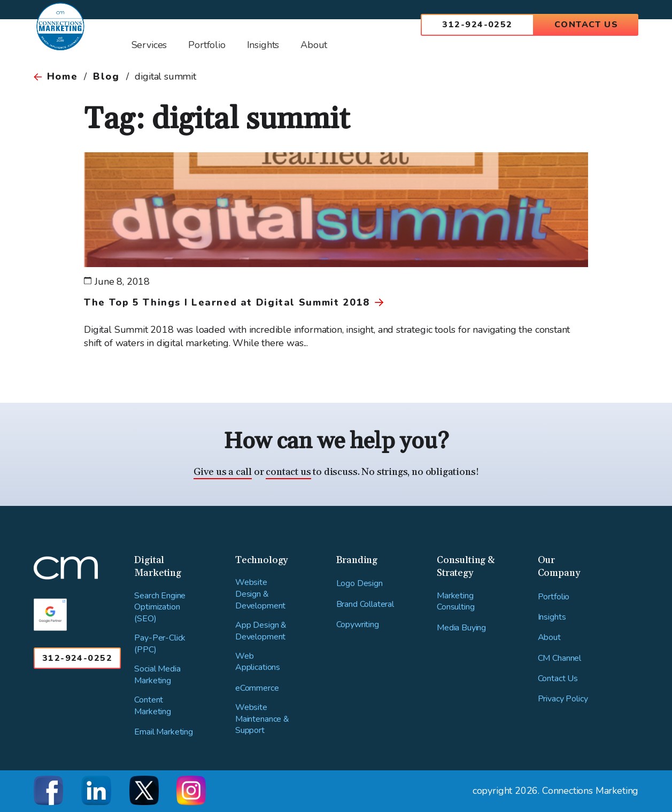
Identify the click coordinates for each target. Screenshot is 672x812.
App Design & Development (261, 631)
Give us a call (223, 472)
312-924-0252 (477, 25)
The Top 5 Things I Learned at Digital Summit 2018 (227, 302)
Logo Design (360, 584)
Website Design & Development (260, 594)
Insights (552, 617)
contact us (288, 472)
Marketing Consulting (455, 602)
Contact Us (586, 25)
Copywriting (358, 625)
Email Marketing (164, 732)
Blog (106, 76)
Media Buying (461, 628)
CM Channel (559, 658)
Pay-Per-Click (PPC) (160, 644)
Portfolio (554, 597)
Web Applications (258, 662)
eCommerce (257, 688)
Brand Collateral (365, 604)
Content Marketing (153, 706)
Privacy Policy (563, 699)
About (549, 638)
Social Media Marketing (157, 675)
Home (62, 76)
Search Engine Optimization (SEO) (160, 607)
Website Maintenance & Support (262, 719)
